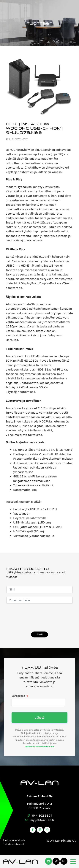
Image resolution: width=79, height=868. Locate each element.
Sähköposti (20, 696)
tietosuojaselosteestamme (39, 747)
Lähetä (39, 634)
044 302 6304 (39, 816)
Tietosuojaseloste (14, 840)
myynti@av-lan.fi (39, 820)
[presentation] (35, 618)
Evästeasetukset (14, 844)
